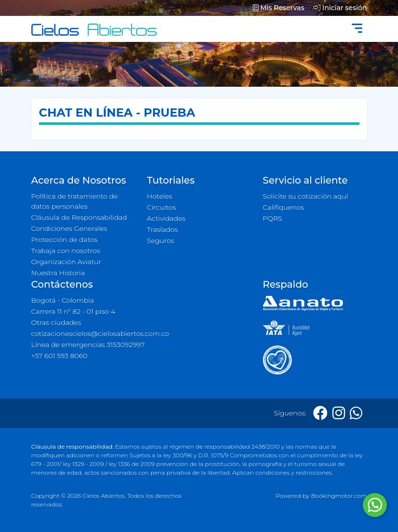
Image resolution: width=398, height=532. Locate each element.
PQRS (273, 218)
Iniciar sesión (340, 8)
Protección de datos (65, 239)
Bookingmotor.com (339, 496)
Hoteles (160, 196)
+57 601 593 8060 (60, 356)
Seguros (161, 240)
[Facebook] (320, 413)
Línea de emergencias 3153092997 (88, 345)
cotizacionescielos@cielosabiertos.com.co (100, 333)
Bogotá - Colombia (63, 300)
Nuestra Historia (58, 273)
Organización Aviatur (66, 262)
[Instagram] (339, 413)
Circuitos (162, 207)
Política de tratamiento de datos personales (75, 201)
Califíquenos (283, 207)
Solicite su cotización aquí (306, 196)
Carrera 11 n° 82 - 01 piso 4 (73, 311)
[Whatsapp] (356, 413)
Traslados (163, 229)
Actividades (166, 218)
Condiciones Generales (69, 228)
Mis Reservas (279, 8)
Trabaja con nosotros (66, 251)
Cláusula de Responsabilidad (79, 217)
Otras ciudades (56, 322)
